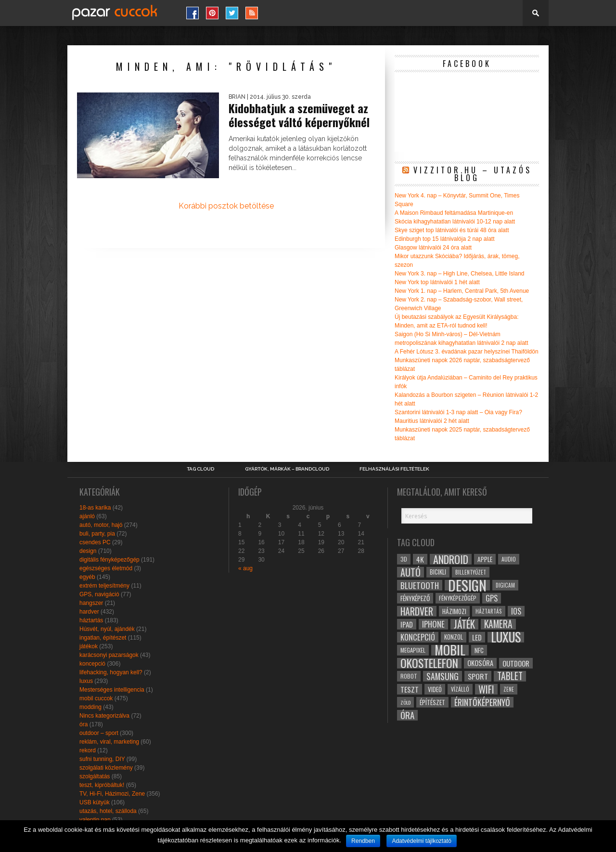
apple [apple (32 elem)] (485, 559)
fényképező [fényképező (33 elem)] (415, 598)
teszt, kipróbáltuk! (102, 785)
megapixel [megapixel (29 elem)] (413, 650)
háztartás (91, 620)
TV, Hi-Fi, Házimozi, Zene (112, 794)
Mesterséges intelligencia (112, 690)
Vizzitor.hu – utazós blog (473, 174)
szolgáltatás (95, 776)
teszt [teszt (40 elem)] (410, 689)
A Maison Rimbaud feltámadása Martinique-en (454, 213)
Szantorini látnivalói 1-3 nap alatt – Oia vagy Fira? (458, 412)
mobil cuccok (96, 698)
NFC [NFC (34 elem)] (479, 650)
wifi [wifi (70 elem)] (486, 689)
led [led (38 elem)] (477, 637)
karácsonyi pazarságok (109, 655)
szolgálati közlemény (106, 768)
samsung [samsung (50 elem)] (443, 676)
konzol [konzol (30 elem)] (454, 637)
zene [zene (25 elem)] (509, 689)
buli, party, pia (97, 534)
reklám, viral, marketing (109, 742)
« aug (245, 568)
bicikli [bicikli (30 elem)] (438, 572)
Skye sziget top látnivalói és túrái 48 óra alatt (452, 230)
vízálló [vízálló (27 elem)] (460, 689)
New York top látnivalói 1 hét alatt (437, 282)
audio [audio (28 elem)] (509, 559)
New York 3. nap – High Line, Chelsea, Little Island (460, 274)
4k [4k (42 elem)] (420, 559)
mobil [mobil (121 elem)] (450, 650)
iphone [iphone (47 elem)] (433, 624)
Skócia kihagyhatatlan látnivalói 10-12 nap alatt (455, 222)
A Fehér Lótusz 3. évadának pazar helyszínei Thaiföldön (467, 352)
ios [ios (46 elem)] (516, 611)
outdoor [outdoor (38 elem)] (516, 663)
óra (83, 724)
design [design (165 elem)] (467, 585)
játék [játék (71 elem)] (464, 624)
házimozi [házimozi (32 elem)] (454, 611)
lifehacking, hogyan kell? (111, 672)
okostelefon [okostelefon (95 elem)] (429, 663)
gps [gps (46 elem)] (492, 598)
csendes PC (95, 542)
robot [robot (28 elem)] (409, 676)
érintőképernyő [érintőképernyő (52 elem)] (482, 702)
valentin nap (95, 820)
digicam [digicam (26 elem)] (505, 585)
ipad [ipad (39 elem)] (407, 624)
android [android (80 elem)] (451, 559)
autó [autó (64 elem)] (411, 572)
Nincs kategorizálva (104, 716)
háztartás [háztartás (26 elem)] (489, 611)
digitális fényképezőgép (109, 560)
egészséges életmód (106, 568)
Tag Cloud (200, 469)
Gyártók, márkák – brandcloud (287, 469)
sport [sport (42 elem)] (478, 676)
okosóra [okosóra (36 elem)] (480, 663)
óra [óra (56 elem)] (407, 715)
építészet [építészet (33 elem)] (432, 702)
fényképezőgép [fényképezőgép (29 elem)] (458, 598)
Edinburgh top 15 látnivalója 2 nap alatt (445, 239)
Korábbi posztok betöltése (226, 206)
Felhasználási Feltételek (394, 469)
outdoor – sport (99, 733)
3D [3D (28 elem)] (404, 559)
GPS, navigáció (99, 594)
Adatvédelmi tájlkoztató (421, 841)
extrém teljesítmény (104, 586)
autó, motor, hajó (101, 525)
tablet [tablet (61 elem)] (510, 676)
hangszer (91, 603)
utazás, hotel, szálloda (108, 811)
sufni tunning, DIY (102, 759)
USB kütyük (95, 802)
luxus (86, 681)
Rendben (363, 841)
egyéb (87, 577)
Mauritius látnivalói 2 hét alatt (432, 421)
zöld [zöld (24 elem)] (405, 702)
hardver (89, 612)
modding (90, 707)
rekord (88, 750)
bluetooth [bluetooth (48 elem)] (420, 585)
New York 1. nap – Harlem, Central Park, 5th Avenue (462, 291)
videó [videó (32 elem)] (435, 689)
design (88, 551)
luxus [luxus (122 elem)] (506, 637)
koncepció (92, 664)
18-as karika (95, 508)
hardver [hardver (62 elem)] (417, 611)
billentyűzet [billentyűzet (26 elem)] (471, 572)
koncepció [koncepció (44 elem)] (418, 637)
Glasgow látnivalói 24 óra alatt (433, 248)
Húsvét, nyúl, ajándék (107, 629)
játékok (89, 646)
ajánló (87, 516)
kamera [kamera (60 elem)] (498, 624)
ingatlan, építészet (103, 638)
